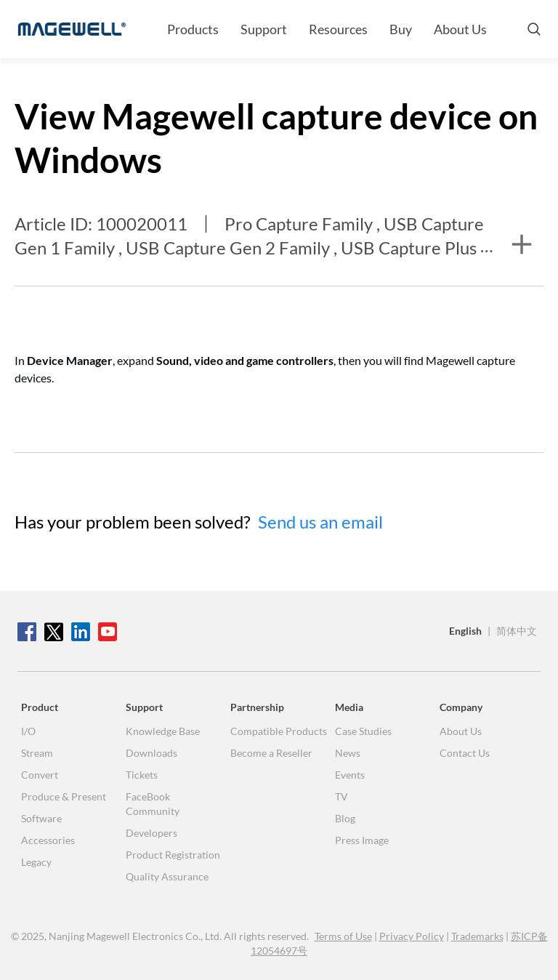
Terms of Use (343, 936)
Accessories (48, 840)
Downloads (151, 753)
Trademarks (477, 936)
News (348, 753)
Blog (345, 818)
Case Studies (363, 731)
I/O (28, 731)
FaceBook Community (153, 804)
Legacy (36, 862)
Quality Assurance (167, 876)
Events (350, 775)
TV (341, 796)
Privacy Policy (412, 936)
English (465, 631)
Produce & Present (64, 796)
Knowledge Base (163, 731)
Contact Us (465, 753)
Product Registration (173, 855)
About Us (460, 29)
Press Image (362, 840)
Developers (151, 833)
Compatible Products (279, 731)
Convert (40, 775)
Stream (37, 753)
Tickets (142, 775)
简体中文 (517, 631)
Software (41, 818)
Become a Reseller (271, 753)
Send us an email (320, 522)
